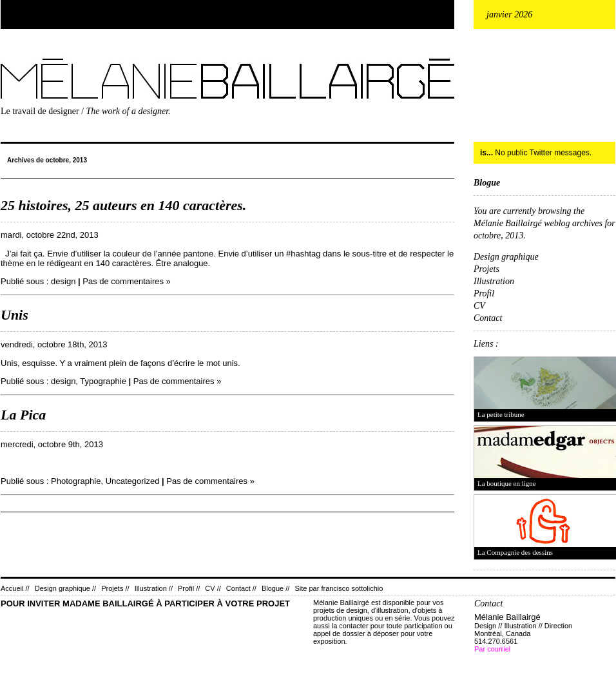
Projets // (115, 588)
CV (479, 306)
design (63, 281)
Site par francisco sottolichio (339, 588)
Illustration (494, 281)
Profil (484, 294)
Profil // (189, 588)
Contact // (241, 588)
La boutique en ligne (507, 483)
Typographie (103, 381)
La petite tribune (501, 414)
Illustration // (154, 588)
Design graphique (506, 257)
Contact (488, 318)
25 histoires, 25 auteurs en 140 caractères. (123, 205)
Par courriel (492, 649)
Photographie (76, 481)
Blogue (487, 183)
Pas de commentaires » (127, 281)
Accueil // (15, 588)
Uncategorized (133, 481)
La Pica (23, 415)
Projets (486, 269)
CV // (213, 588)
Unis (14, 315)
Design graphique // (65, 588)
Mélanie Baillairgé (3, 56)
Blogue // (275, 588)
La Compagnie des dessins (515, 552)
